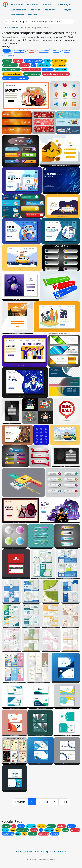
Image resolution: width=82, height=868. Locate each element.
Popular (67, 51)
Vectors (14, 27)
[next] (64, 802)
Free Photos (33, 4)
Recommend (44, 51)
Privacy (45, 851)
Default (7, 51)
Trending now (19, 51)
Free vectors (17, 4)
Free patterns (18, 15)
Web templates (18, 10)
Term (37, 851)
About (53, 851)
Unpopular (8, 55)
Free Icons (35, 10)
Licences (28, 851)
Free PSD (32, 15)
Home (5, 27)
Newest (32, 51)
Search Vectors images (15, 22)
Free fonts (48, 4)
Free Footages (63, 4)
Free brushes (50, 10)
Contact (62, 851)
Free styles (66, 10)
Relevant (56, 51)
